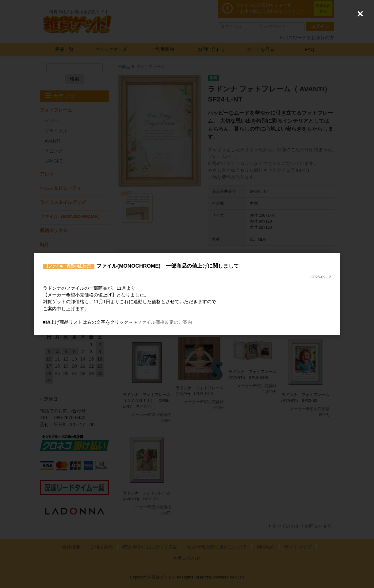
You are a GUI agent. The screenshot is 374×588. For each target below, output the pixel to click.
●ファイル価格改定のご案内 (163, 322)
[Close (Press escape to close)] (360, 14)
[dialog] (187, 294)
